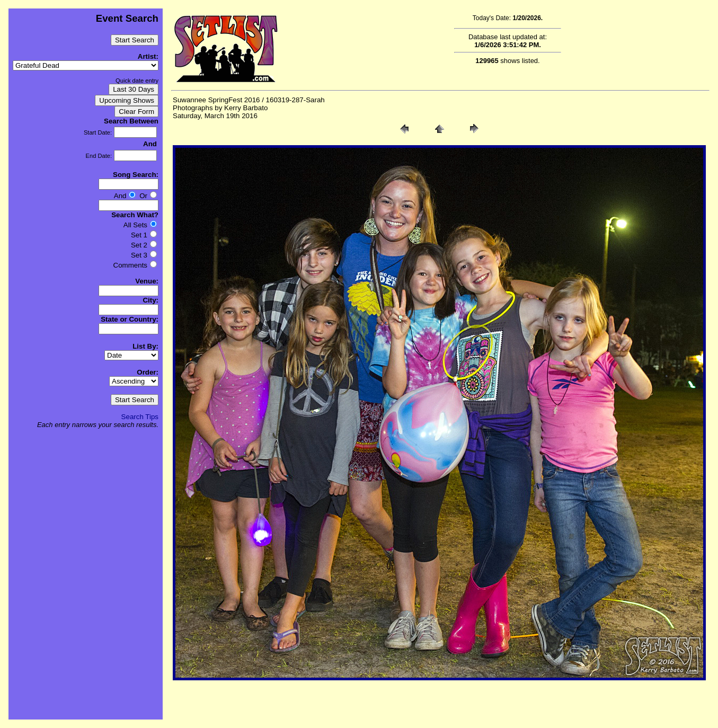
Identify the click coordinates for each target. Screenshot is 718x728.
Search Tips (140, 417)
